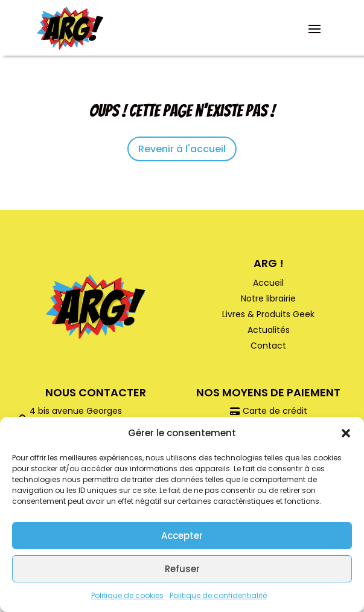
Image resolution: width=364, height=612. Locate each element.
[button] (346, 433)
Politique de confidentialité (218, 595)
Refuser (182, 569)
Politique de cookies (127, 595)
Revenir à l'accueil (182, 149)
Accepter (182, 536)
